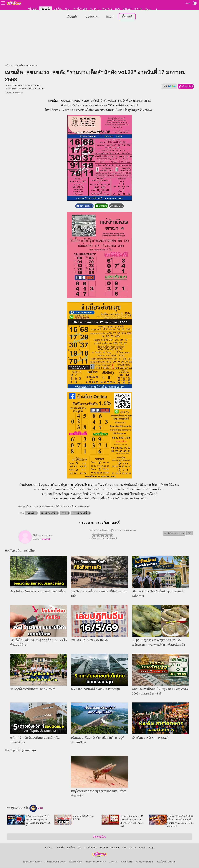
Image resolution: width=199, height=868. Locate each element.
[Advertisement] (99, 43)
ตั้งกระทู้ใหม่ (99, 837)
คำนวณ (127, 9)
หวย (74, 485)
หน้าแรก (33, 9)
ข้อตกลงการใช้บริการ (32, 862)
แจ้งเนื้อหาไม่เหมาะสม (166, 862)
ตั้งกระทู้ (127, 17)
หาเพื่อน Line (80, 9)
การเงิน (138, 9)
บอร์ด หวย (30, 65)
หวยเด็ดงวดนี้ (80, 513)
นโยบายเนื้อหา (76, 862)
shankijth (19, 93)
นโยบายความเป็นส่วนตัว (55, 862)
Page (148, 9)
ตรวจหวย (107, 9)
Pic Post (94, 9)
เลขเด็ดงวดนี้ (48, 513)
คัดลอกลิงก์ (186, 87)
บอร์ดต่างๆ (92, 17)
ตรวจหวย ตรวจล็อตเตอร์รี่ (99, 523)
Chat (68, 9)
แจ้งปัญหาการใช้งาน (145, 862)
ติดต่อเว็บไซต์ (127, 862)
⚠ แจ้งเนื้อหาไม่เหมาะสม (174, 533)
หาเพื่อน (58, 9)
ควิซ (117, 9)
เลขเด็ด (53, 101)
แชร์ (169, 87)
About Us (113, 862)
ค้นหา (109, 17)
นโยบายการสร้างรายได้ (96, 862)
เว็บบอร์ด (46, 9)
